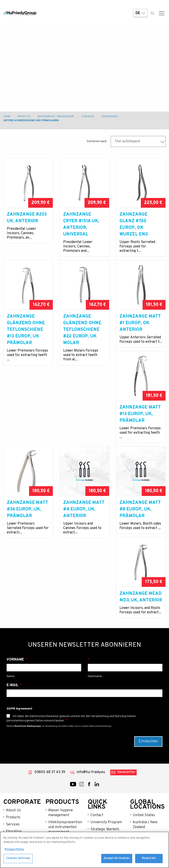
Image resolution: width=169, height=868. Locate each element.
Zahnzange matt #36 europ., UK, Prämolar (84, 438)
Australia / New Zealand (145, 796)
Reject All (149, 859)
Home (7, 117)
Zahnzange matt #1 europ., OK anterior (140, 330)
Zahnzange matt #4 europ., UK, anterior (140, 438)
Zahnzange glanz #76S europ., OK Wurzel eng (134, 224)
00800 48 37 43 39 (50, 743)
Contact (97, 786)
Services (13, 795)
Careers (97, 814)
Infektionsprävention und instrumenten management (65, 798)
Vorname (16, 631)
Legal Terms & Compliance (102, 824)
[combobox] (138, 141)
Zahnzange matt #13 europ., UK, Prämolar (28, 438)
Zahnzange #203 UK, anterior (27, 218)
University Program (106, 793)
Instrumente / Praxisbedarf (56, 117)
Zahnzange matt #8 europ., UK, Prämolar (28, 547)
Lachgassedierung (62, 822)
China (137, 805)
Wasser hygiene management (61, 784)
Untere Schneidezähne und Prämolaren (31, 121)
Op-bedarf (56, 829)
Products (24, 117)
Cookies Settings (18, 859)
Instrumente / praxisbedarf (60, 812)
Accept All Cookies (117, 859)
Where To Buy (101, 807)
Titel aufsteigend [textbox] (127, 141)
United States (144, 786)
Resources (14, 824)
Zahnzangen (109, 117)
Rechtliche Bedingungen (28, 697)
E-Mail (13, 656)
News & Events (18, 817)
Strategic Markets (105, 800)
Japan (138, 819)
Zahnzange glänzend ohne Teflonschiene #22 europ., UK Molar (82, 336)
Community (15, 810)
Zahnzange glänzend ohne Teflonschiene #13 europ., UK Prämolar (26, 336)
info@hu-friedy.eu (91, 743)
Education (14, 802)
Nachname (125, 631)
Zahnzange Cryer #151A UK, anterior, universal (81, 224)
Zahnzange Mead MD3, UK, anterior (84, 544)
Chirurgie (88, 117)
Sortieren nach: (97, 141)
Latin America (144, 812)
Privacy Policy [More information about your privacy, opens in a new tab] (14, 850)
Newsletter (126, 743)
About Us (13, 781)
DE (140, 14)
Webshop (13, 831)
